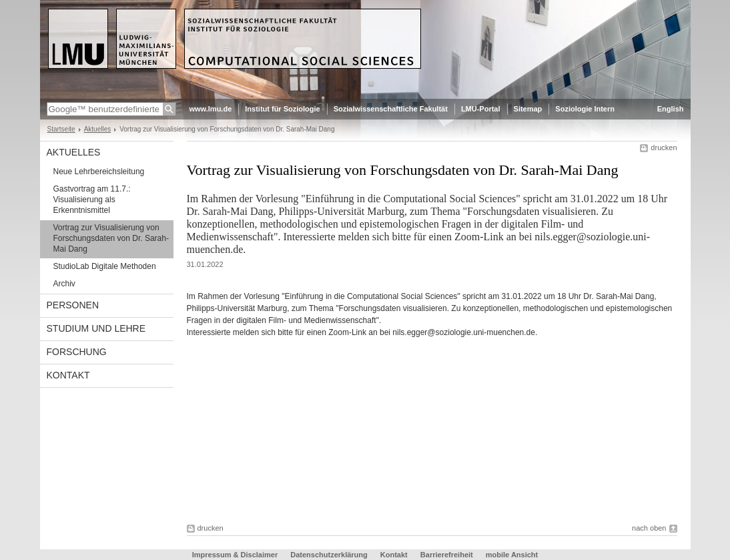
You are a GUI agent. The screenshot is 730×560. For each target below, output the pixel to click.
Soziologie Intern (585, 109)
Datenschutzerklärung (329, 555)
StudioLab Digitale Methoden (105, 266)
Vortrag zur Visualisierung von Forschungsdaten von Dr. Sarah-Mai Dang (111, 238)
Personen (73, 305)
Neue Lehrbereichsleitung (99, 172)
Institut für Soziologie (282, 109)
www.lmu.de (211, 109)
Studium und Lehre (96, 328)
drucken (664, 148)
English (671, 109)
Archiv (64, 284)
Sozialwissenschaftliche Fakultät (391, 109)
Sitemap (528, 109)
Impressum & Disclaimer (235, 555)
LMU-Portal (481, 109)
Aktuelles (98, 129)
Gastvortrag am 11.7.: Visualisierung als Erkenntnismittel (92, 200)
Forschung (77, 352)
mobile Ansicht (512, 555)
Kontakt (68, 375)
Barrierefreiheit (448, 555)
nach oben (649, 528)
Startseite (61, 129)
